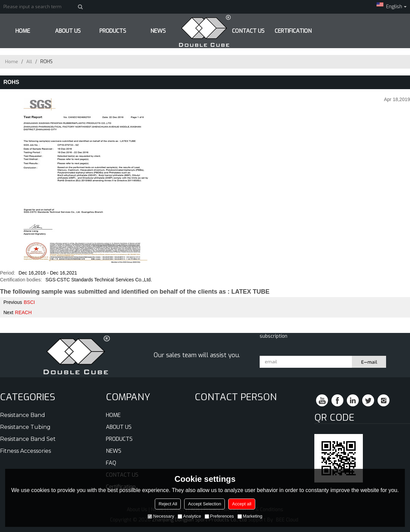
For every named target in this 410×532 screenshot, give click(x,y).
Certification (293, 31)
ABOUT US (68, 31)
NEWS (114, 451)
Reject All (168, 504)
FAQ (111, 463)
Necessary (161, 516)
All (29, 62)
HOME (23, 31)
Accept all (242, 504)
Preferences (219, 516)
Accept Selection (204, 504)
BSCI (29, 302)
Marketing (250, 516)
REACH (23, 312)
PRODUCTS (113, 31)
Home (12, 62)
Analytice (189, 516)
